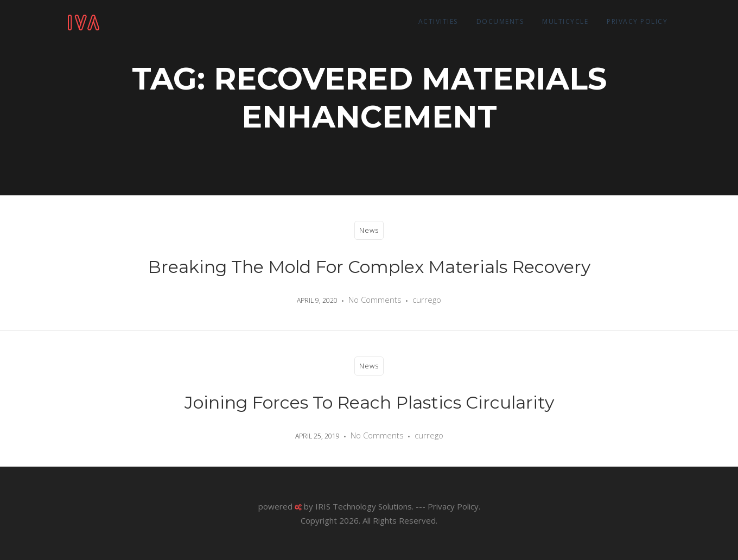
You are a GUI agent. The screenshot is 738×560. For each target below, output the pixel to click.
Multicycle (565, 21)
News (369, 230)
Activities (438, 21)
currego (427, 300)
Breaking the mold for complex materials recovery (369, 267)
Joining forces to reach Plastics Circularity (369, 402)
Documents (500, 21)
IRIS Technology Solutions (364, 506)
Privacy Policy (637, 21)
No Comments (375, 300)
